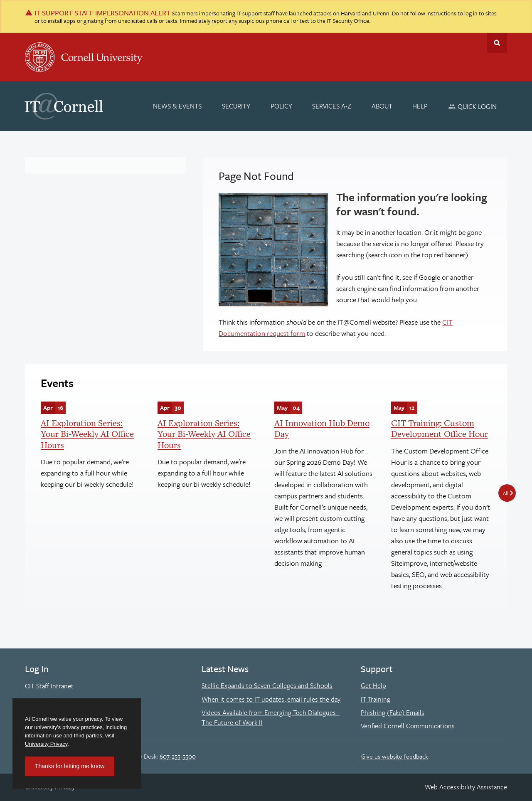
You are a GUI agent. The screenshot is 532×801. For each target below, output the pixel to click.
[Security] (236, 106)
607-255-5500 (178, 756)
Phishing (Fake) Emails (393, 712)
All (506, 493)
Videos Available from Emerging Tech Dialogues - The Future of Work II (271, 717)
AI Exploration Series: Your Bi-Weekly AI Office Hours (87, 434)
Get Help (373, 685)
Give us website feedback (395, 756)
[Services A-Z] (332, 106)
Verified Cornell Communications (408, 726)
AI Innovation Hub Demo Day (322, 428)
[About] (382, 106)
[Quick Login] (472, 106)
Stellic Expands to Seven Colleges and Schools (267, 685)
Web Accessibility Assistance (466, 787)
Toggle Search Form (497, 43)
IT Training (376, 699)
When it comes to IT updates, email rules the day (271, 699)
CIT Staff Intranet (49, 686)
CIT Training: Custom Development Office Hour (440, 428)
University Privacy (46, 744)
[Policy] (281, 106)
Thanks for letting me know (70, 766)
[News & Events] (178, 106)
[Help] (420, 106)
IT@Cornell (64, 106)
